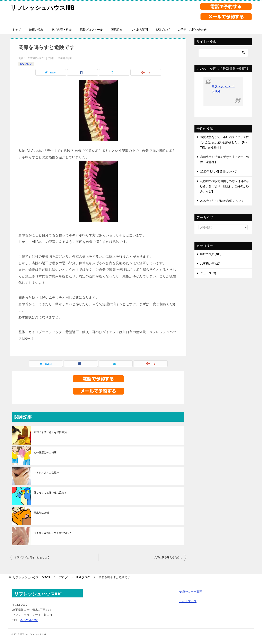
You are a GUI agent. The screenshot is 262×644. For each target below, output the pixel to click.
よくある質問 (139, 30)
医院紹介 (117, 30)
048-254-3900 (29, 620)
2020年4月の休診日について (219, 171)
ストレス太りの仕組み (46, 473)
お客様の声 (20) (210, 264)
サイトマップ (188, 601)
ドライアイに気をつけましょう (32, 557)
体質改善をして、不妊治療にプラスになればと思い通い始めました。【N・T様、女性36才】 (225, 142)
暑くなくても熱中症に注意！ (50, 493)
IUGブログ (163, 30)
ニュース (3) (208, 273)
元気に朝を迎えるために (168, 557)
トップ (17, 30)
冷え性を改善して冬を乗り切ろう (53, 533)
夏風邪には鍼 (41, 513)
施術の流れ (36, 30)
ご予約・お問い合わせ (192, 30)
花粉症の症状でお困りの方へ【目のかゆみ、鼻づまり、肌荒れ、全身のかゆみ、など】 (225, 186)
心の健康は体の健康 (45, 452)
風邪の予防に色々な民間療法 (50, 432)
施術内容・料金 (62, 30)
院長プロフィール (91, 30)
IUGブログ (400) (211, 254)
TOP (32, 577)
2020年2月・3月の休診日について (222, 201)
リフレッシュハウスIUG (43, 7)
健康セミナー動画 (191, 592)
